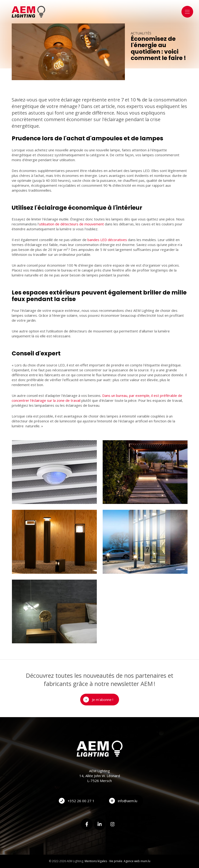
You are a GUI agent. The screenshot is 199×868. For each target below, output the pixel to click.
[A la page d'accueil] (28, 12)
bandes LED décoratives (107, 240)
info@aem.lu (128, 801)
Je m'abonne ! (103, 700)
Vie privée (116, 861)
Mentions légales (96, 861)
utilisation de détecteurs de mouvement (71, 224)
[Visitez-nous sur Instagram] (112, 824)
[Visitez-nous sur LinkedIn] (100, 824)
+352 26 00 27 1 (81, 801)
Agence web (132, 861)
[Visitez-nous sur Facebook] (87, 824)
